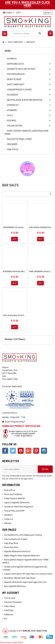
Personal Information (13, 602)
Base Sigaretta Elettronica (15, 586)
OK (45, 469)
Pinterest (36, 451)
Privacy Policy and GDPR (14, 511)
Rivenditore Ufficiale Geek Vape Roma (20, 578)
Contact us (9, 519)
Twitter (13, 451)
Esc (6, 619)
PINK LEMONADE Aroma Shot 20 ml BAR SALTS (41, 271)
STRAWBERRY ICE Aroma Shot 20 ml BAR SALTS (15, 227)
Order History (10, 606)
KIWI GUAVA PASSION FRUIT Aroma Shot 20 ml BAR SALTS (41, 227)
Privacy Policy (6, 642)
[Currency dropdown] (19, 13)
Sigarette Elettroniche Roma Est (17, 551)
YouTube (21, 451)
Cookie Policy (17, 642)
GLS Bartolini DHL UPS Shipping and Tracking (23, 535)
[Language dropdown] (8, 13)
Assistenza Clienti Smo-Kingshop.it (19, 507)
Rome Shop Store (11, 547)
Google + (28, 451)
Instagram (44, 451)
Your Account (10, 598)
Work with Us (10, 490)
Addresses (9, 614)
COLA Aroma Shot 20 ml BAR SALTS (15, 315)
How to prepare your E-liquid (16, 539)
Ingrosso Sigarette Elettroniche (17, 503)
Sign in (48, 13)
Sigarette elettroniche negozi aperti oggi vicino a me (25, 582)
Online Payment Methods (15, 498)
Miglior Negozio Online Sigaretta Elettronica (22, 556)
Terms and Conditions (13, 494)
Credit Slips (9, 610)
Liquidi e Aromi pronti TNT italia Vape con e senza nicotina (28, 574)
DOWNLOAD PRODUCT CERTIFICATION (21, 426)
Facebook (5, 451)
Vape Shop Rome (11, 543)
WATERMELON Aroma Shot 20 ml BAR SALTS (15, 271)
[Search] (27, 34)
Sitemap (8, 523)
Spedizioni (8, 515)
